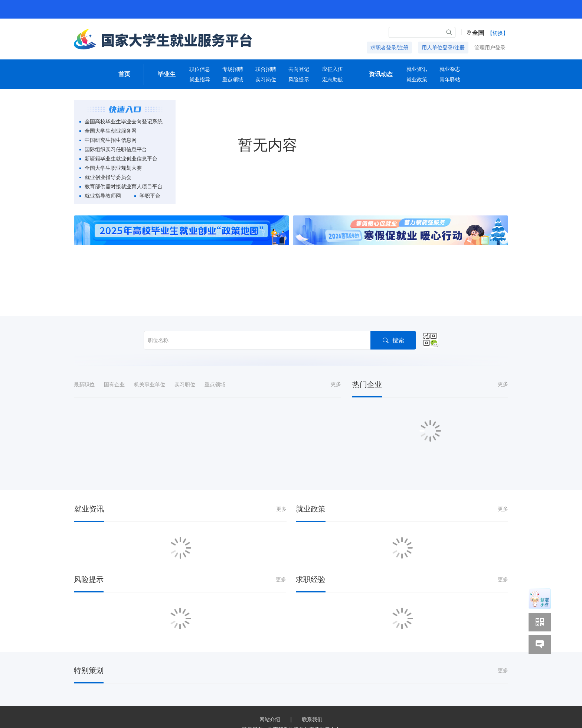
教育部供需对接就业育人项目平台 (124, 186)
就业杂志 (450, 69)
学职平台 (150, 196)
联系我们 (312, 719)
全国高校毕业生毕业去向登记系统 (124, 121)
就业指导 (200, 79)
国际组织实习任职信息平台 (116, 149)
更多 (336, 384)
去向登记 (299, 69)
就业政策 (417, 79)
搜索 (393, 340)
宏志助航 (333, 79)
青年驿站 (450, 79)
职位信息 (200, 69)
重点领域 (233, 79)
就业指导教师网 (103, 196)
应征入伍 (333, 69)
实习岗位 (266, 79)
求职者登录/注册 (389, 48)
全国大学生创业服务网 (111, 131)
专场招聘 (233, 69)
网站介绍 (270, 719)
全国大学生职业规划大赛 (113, 168)
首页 (124, 74)
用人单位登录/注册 (443, 48)
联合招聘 (266, 69)
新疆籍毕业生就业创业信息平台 (121, 159)
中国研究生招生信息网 (111, 140)
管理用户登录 (490, 48)
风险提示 (299, 79)
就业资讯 (417, 69)
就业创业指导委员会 (108, 177)
